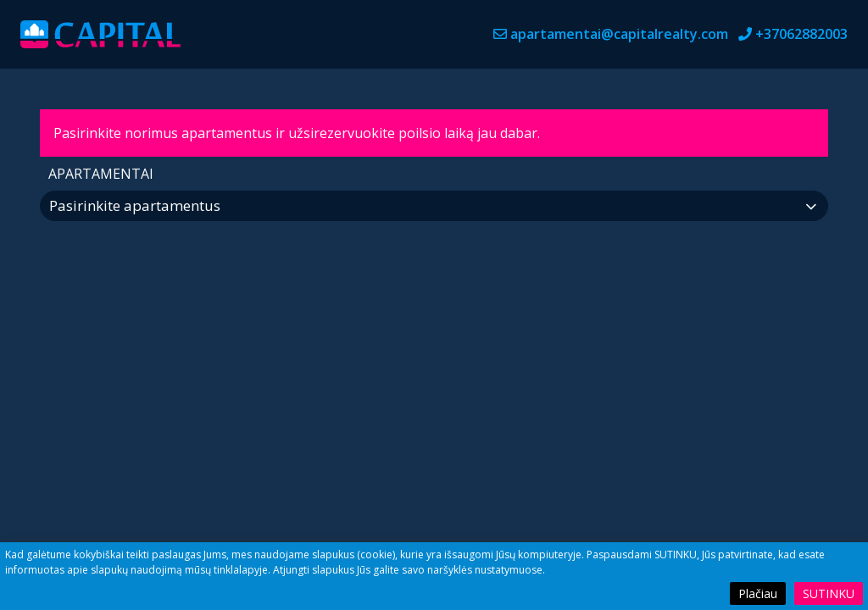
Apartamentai (101, 174)
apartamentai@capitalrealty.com (619, 34)
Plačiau (758, 593)
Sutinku (829, 593)
